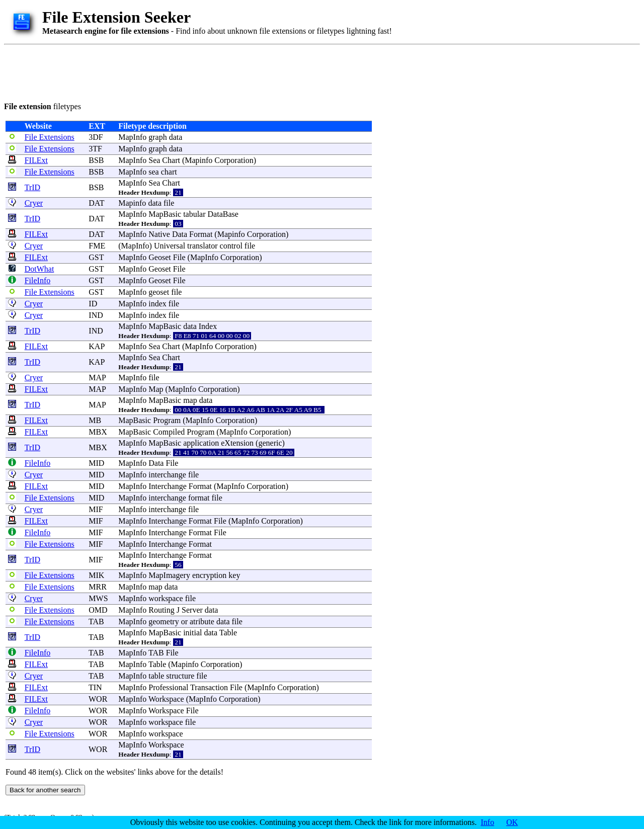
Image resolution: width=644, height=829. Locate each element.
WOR (98, 699)
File (179, 257)
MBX (98, 432)
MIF (96, 509)
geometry (164, 621)
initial (192, 633)
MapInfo (132, 137)
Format (201, 234)
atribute (202, 621)
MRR (98, 587)
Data (180, 234)
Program (167, 420)
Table (228, 633)
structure (180, 676)
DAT (96, 203)
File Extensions (50, 137)
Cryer (34, 203)
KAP (96, 346)
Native (159, 234)
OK (512, 822)
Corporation (234, 160)
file (169, 203)
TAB (96, 621)
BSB (96, 160)
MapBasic (165, 214)
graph (157, 137)
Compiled (169, 432)
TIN (95, 687)
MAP (97, 378)
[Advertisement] (187, 71)
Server (192, 610)
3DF (96, 137)
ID (93, 304)
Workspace (166, 699)
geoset (159, 292)
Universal (170, 246)
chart (169, 172)
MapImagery (169, 575)
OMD (98, 610)
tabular (194, 214)
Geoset (159, 257)
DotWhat (39, 269)
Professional (168, 687)
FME (97, 246)
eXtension (237, 443)
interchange (167, 475)
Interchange (168, 486)
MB (95, 420)
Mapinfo (198, 160)
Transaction (209, 687)
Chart (171, 160)
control (231, 246)
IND (96, 315)
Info (488, 822)
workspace (166, 598)
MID (96, 463)
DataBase (223, 214)
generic (270, 443)
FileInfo (38, 280)
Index (208, 326)
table (156, 676)
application (201, 443)
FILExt (36, 160)
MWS (98, 598)
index (157, 304)
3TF (95, 149)
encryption (209, 575)
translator (202, 246)
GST (96, 257)
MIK (96, 575)
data (176, 137)
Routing (162, 610)
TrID (32, 187)
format (199, 498)
